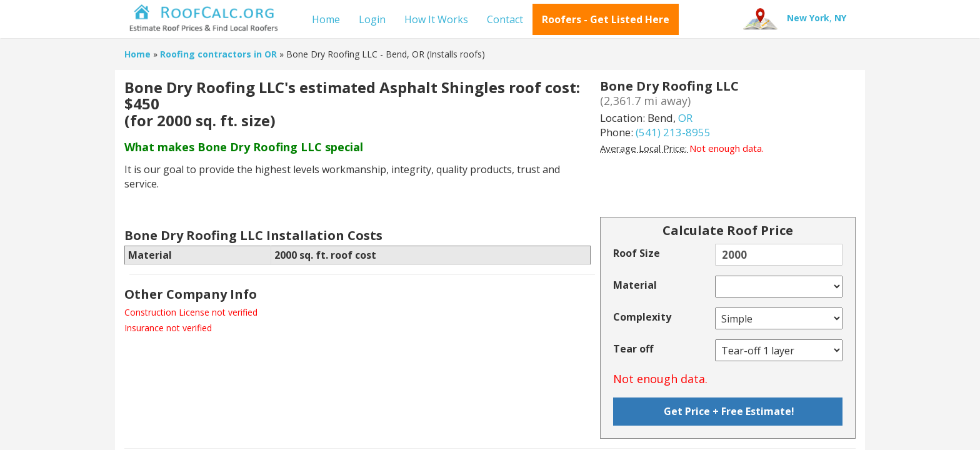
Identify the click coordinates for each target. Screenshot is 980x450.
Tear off (633, 349)
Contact (505, 19)
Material (635, 285)
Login (372, 19)
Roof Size (637, 253)
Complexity (642, 317)
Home (326, 19)
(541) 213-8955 (673, 132)
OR (685, 118)
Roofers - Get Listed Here (606, 19)
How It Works (436, 19)
